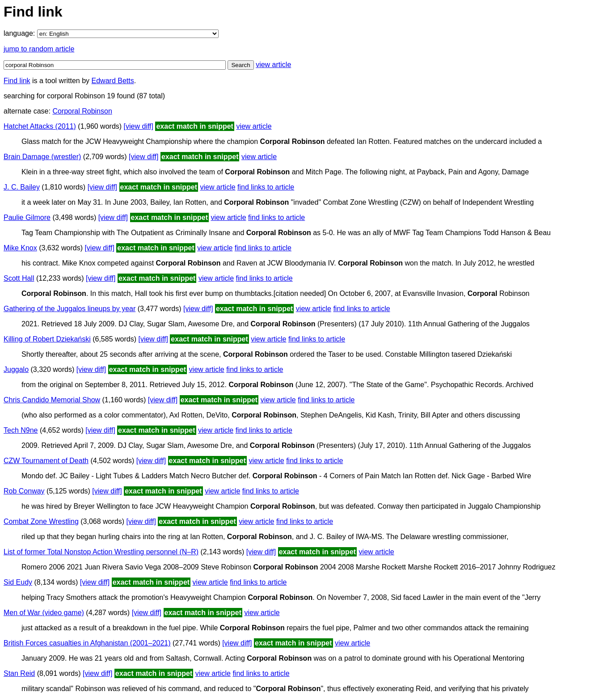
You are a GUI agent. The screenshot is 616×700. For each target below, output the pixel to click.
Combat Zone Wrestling (41, 521)
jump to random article (39, 49)
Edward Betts (113, 81)
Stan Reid (19, 673)
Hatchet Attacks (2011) (40, 126)
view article (273, 65)
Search (240, 65)
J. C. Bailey (22, 187)
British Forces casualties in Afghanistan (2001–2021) (87, 643)
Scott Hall (19, 278)
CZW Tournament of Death (46, 461)
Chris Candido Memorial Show (52, 400)
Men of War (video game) (44, 613)
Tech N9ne (21, 430)
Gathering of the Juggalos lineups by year (70, 309)
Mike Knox (20, 248)
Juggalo (16, 369)
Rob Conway (24, 491)
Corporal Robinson (82, 111)
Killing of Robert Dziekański (47, 339)
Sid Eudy (18, 582)
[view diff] (139, 126)
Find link (17, 81)
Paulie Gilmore (27, 217)
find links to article (266, 187)
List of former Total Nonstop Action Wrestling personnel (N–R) (101, 552)
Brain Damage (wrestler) (42, 157)
